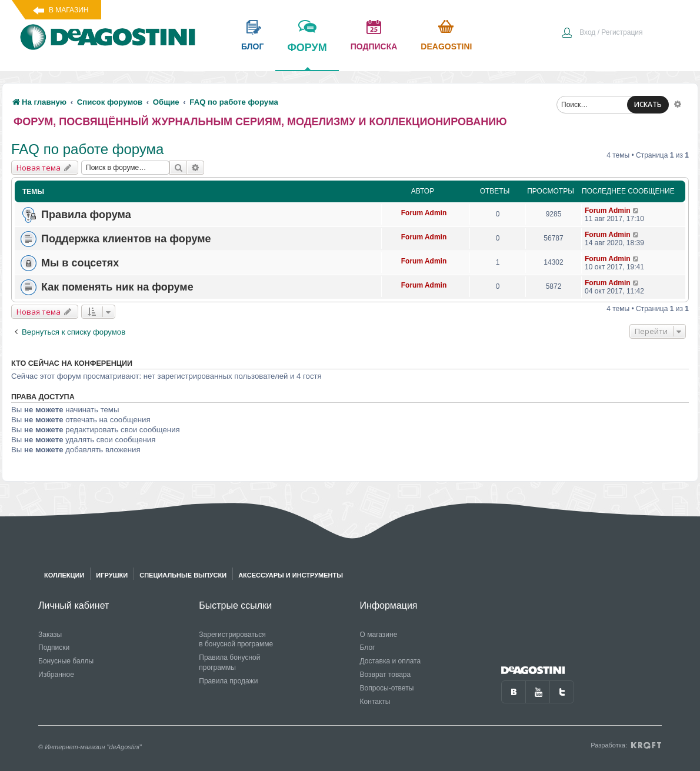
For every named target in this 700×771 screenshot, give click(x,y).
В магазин (69, 10)
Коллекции (64, 575)
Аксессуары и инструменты (291, 575)
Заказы (50, 635)
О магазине (379, 635)
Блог (368, 647)
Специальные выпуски (183, 575)
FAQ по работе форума (87, 149)
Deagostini (446, 46)
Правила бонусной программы (229, 662)
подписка (374, 46)
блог (252, 46)
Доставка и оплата (391, 661)
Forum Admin (424, 213)
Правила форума (86, 215)
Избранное (56, 675)
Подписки (54, 647)
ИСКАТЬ (648, 104)
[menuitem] (602, 34)
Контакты (375, 702)
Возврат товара (386, 675)
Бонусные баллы (66, 661)
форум (307, 56)
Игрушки (112, 575)
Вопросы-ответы (387, 688)
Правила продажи (228, 681)
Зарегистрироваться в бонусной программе (236, 640)
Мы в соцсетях (80, 263)
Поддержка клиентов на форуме (126, 239)
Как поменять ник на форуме (117, 287)
